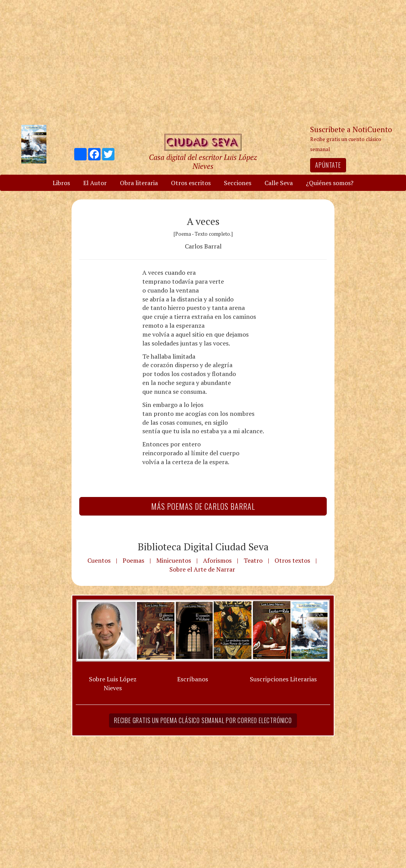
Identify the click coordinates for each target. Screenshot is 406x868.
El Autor (95, 183)
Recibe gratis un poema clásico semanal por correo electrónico (203, 720)
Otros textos (292, 560)
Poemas (133, 560)
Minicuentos (174, 560)
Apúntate (328, 165)
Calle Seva (279, 183)
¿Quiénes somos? (330, 183)
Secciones (238, 183)
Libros (61, 183)
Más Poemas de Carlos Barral (203, 506)
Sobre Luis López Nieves (113, 683)
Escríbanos (193, 679)
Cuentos (99, 560)
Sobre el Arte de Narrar (202, 569)
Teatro (253, 560)
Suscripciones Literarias (283, 679)
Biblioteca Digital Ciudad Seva (203, 546)
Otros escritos (191, 183)
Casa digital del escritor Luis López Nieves (203, 162)
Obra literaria (139, 183)
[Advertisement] (203, 62)
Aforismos (217, 560)
